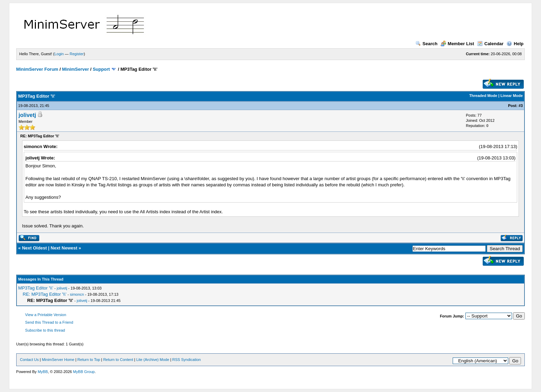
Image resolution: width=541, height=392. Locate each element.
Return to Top (89, 360)
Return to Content (118, 360)
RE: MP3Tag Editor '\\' (45, 294)
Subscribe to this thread (45, 330)
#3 (521, 106)
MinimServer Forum (37, 69)
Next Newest (64, 248)
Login (59, 54)
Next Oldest (35, 248)
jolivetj (27, 115)
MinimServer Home (58, 360)
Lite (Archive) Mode (153, 360)
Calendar (490, 44)
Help (515, 44)
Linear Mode (512, 96)
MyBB (43, 372)
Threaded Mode (483, 96)
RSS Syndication (186, 360)
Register (77, 54)
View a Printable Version (46, 315)
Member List (458, 44)
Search (426, 44)
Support (101, 69)
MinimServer (76, 69)
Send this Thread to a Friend (49, 322)
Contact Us (29, 360)
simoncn (77, 294)
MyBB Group (84, 372)
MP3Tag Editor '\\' (36, 288)
